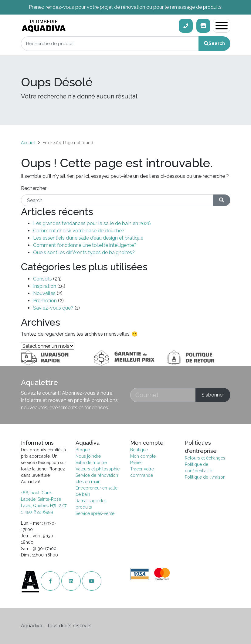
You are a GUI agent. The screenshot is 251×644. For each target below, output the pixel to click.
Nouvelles (44, 293)
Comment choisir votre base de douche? (79, 231)
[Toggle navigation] (222, 26)
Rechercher (34, 188)
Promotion (45, 301)
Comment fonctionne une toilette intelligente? (85, 245)
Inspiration (45, 286)
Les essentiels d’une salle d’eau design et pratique (88, 238)
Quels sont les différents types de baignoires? (84, 252)
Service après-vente (95, 513)
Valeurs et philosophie (98, 469)
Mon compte (143, 456)
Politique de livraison (205, 477)
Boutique (139, 450)
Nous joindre (88, 456)
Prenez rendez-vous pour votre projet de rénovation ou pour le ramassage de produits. (126, 7)
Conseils (42, 279)
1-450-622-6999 (37, 512)
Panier (136, 463)
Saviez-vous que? (53, 308)
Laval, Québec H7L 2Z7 (44, 506)
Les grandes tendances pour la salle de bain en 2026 (92, 223)
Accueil (28, 143)
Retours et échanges (205, 458)
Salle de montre (91, 463)
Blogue (83, 450)
